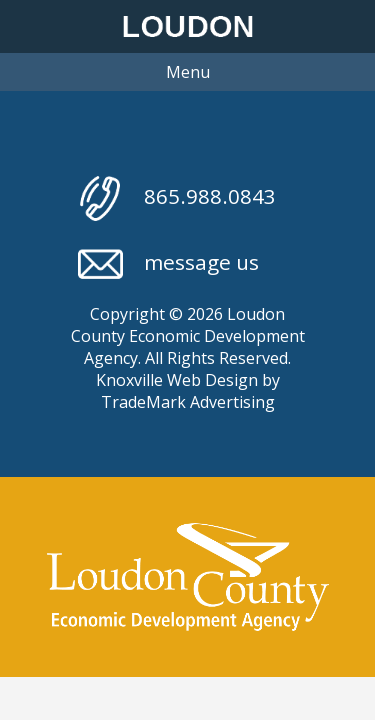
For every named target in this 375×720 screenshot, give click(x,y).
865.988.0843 (177, 198)
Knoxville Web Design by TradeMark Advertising (188, 391)
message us (168, 264)
